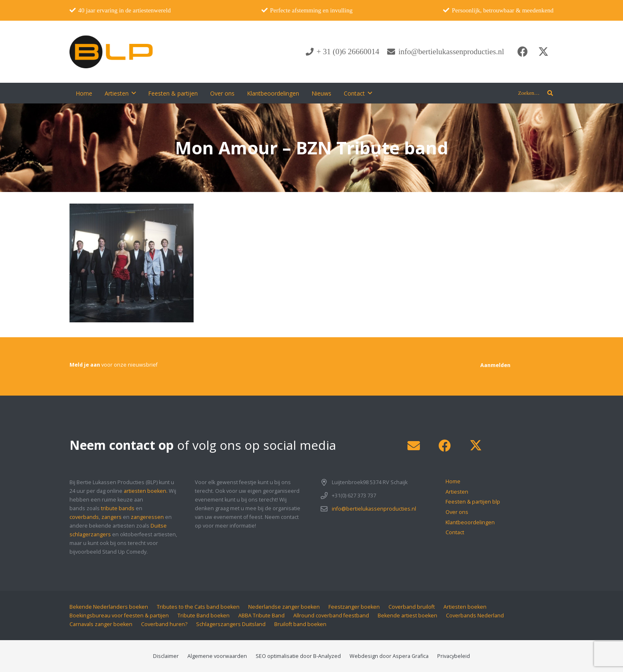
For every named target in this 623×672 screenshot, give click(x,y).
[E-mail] (413, 446)
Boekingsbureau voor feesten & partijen (119, 616)
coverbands (84, 517)
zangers (111, 517)
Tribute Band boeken (204, 616)
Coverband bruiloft (412, 607)
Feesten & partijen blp (473, 502)
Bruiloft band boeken (300, 624)
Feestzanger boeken (354, 607)
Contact (455, 532)
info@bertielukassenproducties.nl (374, 509)
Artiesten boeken (465, 607)
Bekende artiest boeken (407, 616)
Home (453, 481)
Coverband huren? (164, 624)
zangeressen (147, 517)
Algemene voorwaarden (217, 656)
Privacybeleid (454, 656)
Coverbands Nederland (475, 616)
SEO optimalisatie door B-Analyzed (298, 656)
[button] (134, 93)
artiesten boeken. (146, 491)
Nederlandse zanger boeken (284, 607)
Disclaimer (166, 656)
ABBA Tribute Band (261, 616)
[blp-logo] (111, 52)
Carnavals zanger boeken (101, 624)
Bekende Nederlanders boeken (109, 607)
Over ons (457, 512)
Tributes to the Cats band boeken (198, 607)
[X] (543, 52)
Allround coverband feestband (331, 616)
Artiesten (457, 492)
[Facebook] (522, 52)
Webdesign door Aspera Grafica (389, 656)
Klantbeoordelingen (470, 522)
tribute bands (118, 508)
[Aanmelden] (495, 365)
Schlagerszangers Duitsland (231, 624)
